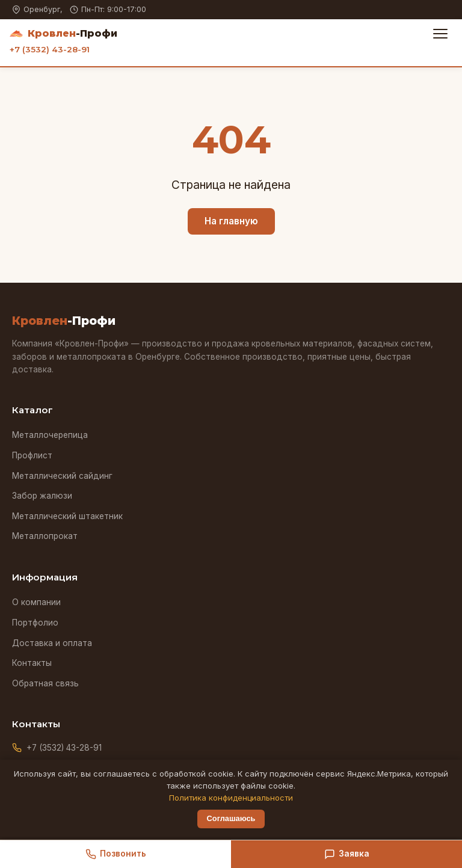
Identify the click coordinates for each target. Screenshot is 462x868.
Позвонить (116, 854)
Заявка (347, 854)
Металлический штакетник (67, 516)
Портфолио (35, 623)
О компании (36, 602)
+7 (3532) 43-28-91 (50, 49)
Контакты (32, 663)
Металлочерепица (50, 435)
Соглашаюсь (231, 818)
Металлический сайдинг (62, 476)
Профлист (32, 455)
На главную (231, 221)
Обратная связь (45, 683)
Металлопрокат (45, 536)
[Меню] (440, 34)
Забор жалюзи (42, 496)
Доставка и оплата (52, 643)
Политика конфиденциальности (231, 798)
